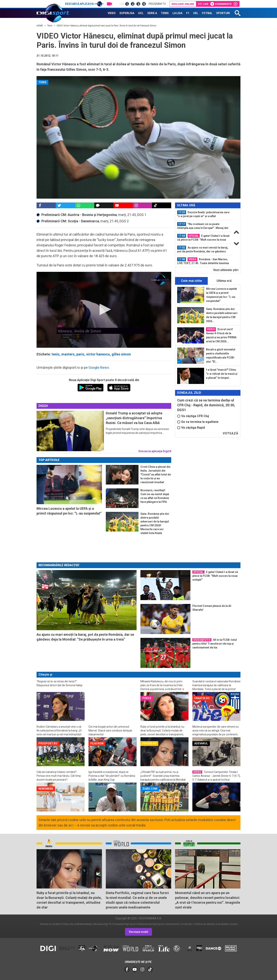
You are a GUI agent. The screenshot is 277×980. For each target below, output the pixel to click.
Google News (99, 367)
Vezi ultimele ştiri (226, 270)
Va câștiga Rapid (191, 428)
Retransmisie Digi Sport (150, 924)
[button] (104, 309)
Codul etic (187, 924)
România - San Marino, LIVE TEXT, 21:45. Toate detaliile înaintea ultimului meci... (203, 261)
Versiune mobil (138, 932)
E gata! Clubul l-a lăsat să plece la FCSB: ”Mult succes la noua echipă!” (203, 238)
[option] (204, 214)
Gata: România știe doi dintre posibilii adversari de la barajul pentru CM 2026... (222, 315)
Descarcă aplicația (85, 4)
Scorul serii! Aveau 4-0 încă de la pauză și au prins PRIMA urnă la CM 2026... (221, 335)
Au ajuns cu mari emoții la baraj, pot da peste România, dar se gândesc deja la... (203, 249)
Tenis (50, 26)
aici (71, 825)
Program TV (157, 4)
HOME (40, 26)
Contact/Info (172, 924)
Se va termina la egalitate (198, 422)
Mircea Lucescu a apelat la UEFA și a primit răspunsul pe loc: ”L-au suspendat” (222, 295)
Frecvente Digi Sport (124, 924)
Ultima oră (224, 281)
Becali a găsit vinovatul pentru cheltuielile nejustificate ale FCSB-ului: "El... (221, 356)
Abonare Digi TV (102, 924)
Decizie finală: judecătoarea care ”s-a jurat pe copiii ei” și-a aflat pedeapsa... (203, 214)
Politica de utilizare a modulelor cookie (216, 924)
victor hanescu (98, 354)
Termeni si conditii (50, 924)
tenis (55, 354)
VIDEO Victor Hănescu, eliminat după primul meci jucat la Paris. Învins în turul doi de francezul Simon (106, 26)
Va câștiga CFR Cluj (193, 416)
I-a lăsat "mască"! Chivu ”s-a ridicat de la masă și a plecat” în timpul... (222, 374)
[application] (104, 310)
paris (80, 354)
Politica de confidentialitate (77, 924)
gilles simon (121, 354)
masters (68, 354)
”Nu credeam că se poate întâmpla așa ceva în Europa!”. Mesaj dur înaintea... (203, 226)
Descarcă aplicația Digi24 (155, 451)
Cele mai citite (191, 281)
